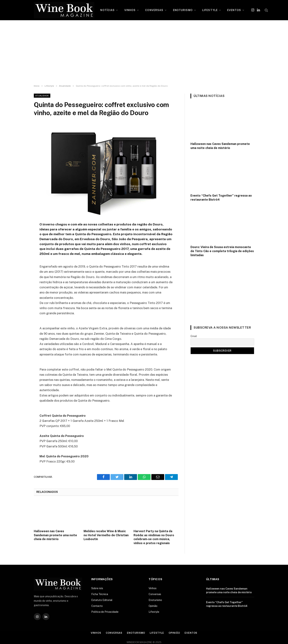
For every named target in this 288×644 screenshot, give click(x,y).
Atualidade (42, 96)
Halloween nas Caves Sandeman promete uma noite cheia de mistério (55, 535)
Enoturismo (155, 600)
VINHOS (130, 10)
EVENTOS (234, 10)
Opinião (153, 606)
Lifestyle (154, 612)
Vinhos (153, 588)
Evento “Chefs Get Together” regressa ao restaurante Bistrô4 (221, 198)
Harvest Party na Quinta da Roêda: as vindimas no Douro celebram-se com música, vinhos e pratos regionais (154, 537)
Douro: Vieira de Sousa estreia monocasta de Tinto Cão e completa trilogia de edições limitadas (222, 251)
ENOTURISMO (183, 10)
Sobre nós (97, 588)
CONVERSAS (154, 10)
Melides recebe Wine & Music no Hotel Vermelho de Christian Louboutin (106, 535)
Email (194, 336)
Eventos (191, 633)
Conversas (155, 594)
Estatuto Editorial (102, 600)
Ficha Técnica (100, 594)
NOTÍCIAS (107, 10)
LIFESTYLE (210, 10)
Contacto (97, 606)
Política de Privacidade (105, 612)
